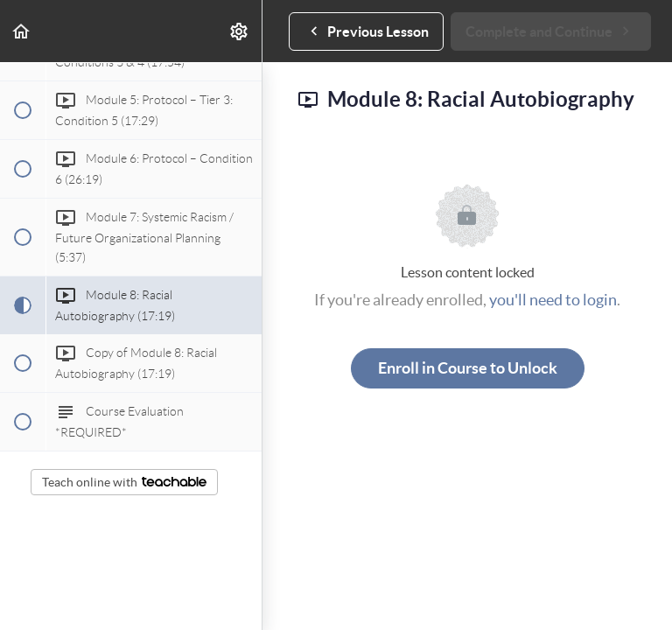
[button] (22, 31)
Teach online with (124, 482)
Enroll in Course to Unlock (468, 368)
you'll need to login (553, 300)
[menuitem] (240, 31)
